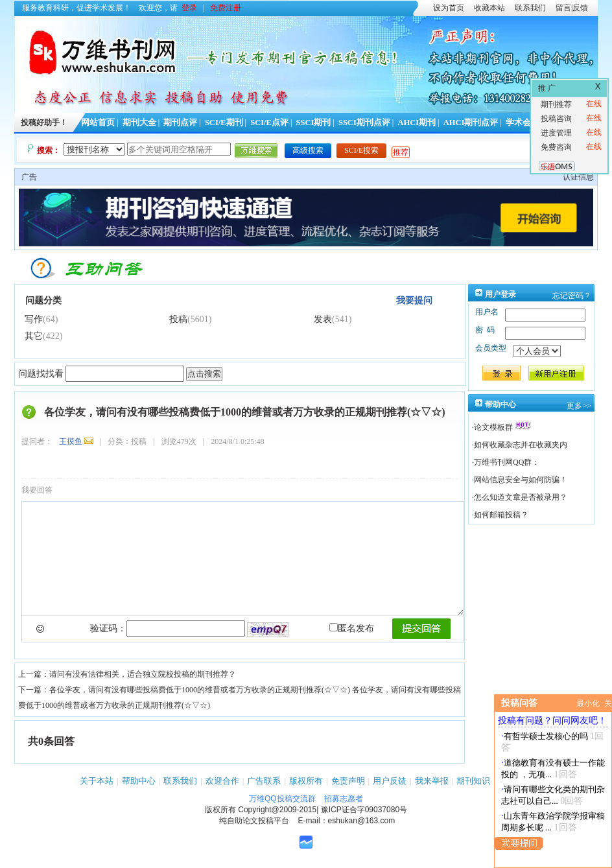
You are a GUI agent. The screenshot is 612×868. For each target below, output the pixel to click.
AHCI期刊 (417, 123)
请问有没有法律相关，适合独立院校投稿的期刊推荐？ (143, 674)
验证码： (108, 628)
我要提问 (414, 300)
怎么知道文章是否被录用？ (521, 497)
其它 (34, 336)
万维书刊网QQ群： (507, 462)
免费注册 (226, 8)
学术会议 (523, 123)
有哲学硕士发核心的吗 (546, 736)
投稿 (178, 319)
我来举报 (432, 781)
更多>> (579, 406)
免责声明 (348, 781)
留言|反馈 (572, 8)
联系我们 (530, 8)
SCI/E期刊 (224, 123)
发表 (323, 319)
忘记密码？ (572, 296)
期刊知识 (473, 781)
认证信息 (578, 177)
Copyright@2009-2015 (277, 810)
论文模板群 (493, 427)
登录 (189, 8)
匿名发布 (352, 628)
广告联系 (264, 781)
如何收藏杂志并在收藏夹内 (521, 445)
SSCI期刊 (314, 123)
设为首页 (449, 8)
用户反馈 (390, 781)
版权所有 (306, 781)
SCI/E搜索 (361, 150)
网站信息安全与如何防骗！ (521, 480)
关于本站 (97, 781)
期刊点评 (180, 123)
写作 (34, 319)
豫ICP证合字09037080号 (364, 810)
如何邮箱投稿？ (501, 515)
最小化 (588, 703)
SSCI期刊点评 (364, 123)
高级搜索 (308, 150)
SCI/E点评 (269, 123)
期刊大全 (139, 123)
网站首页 (98, 123)
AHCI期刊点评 (471, 123)
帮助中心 (139, 781)
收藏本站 (489, 8)
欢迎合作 (222, 781)
